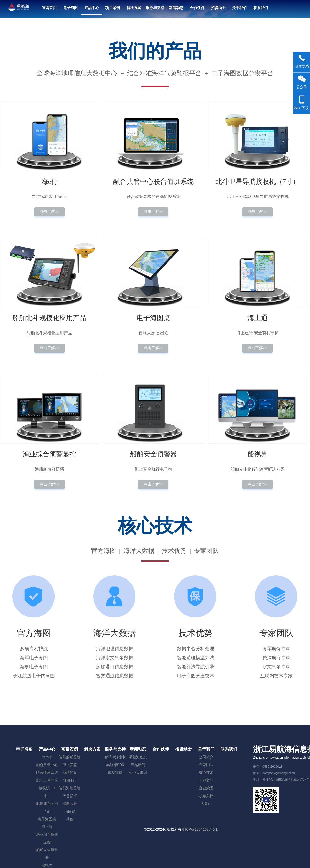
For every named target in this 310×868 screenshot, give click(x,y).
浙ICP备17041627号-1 (199, 829)
